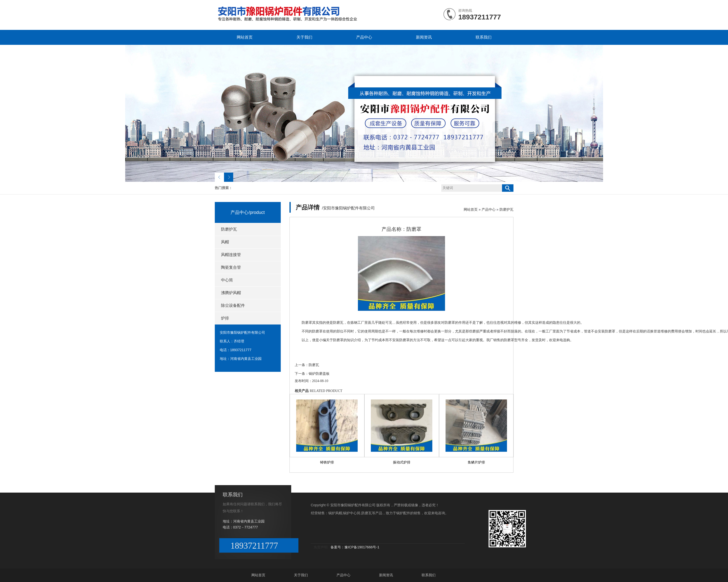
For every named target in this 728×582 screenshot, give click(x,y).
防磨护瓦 (229, 229)
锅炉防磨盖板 (319, 374)
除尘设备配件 (233, 305)
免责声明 (321, 547)
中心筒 (227, 280)
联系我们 (484, 37)
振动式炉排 (402, 462)
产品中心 (364, 37)
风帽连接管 (231, 255)
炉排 (225, 318)
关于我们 (304, 37)
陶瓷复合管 (231, 267)
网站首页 (245, 37)
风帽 (225, 242)
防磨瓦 (314, 365)
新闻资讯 (424, 37)
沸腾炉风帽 (231, 293)
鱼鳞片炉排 (476, 462)
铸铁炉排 (327, 462)
